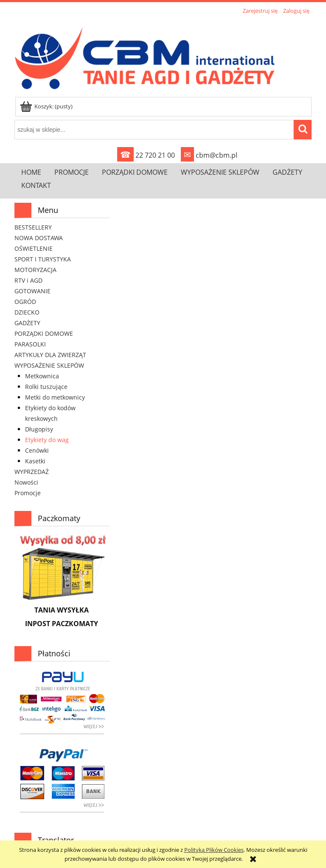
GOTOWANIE (32, 291)
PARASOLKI (30, 344)
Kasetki (35, 461)
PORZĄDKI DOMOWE (44, 333)
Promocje (28, 493)
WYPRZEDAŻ (32, 472)
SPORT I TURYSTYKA (43, 259)
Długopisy (39, 429)
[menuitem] (31, 172)
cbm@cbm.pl (209, 155)
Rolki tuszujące (46, 387)
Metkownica (42, 376)
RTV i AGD (28, 280)
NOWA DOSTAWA (39, 238)
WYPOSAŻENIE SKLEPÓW (49, 365)
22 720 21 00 (146, 155)
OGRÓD (25, 302)
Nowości (26, 482)
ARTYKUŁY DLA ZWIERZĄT (50, 355)
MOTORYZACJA (35, 270)
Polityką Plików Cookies (214, 850)
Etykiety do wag (47, 440)
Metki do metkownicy (55, 397)
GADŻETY (27, 323)
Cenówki (37, 450)
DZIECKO (27, 312)
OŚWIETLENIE (34, 248)
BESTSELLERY (33, 227)
